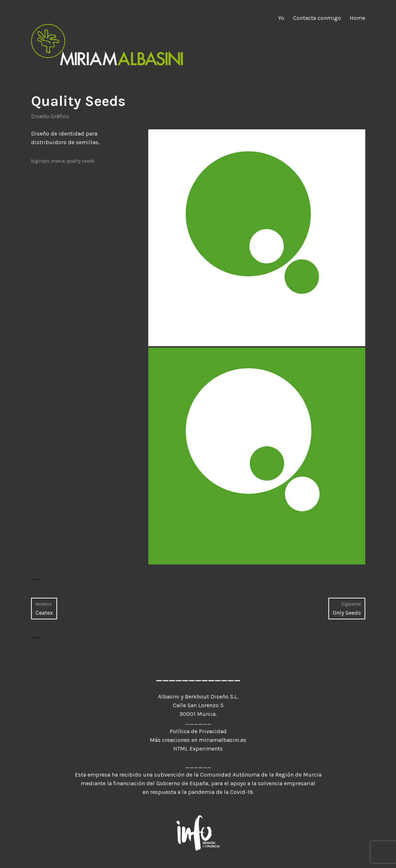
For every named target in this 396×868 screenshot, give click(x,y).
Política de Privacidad (198, 731)
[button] (257, 238)
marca (58, 161)
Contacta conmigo (317, 18)
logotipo (40, 161)
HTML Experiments (198, 749)
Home (357, 18)
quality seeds (81, 161)
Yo (281, 18)
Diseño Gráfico (50, 116)
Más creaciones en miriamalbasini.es (198, 740)
